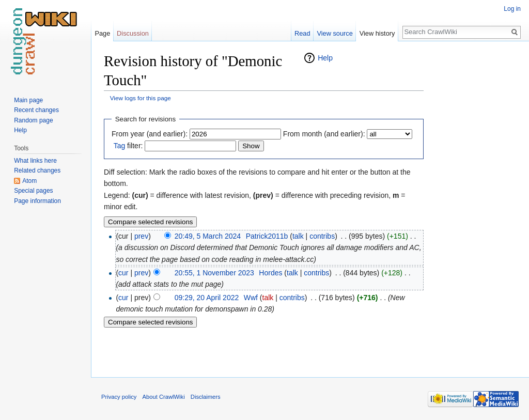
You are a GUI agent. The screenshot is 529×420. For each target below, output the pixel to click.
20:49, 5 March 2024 (208, 236)
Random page (33, 120)
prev (141, 236)
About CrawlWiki (164, 397)
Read (302, 33)
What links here (35, 161)
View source (334, 33)
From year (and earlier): (150, 134)
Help (325, 58)
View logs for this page (141, 98)
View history (377, 33)
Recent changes (36, 110)
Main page (28, 100)
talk (298, 236)
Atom (29, 181)
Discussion (133, 33)
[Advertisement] (475, 207)
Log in (512, 9)
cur (123, 273)
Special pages (33, 191)
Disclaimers (206, 397)
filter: (128, 146)
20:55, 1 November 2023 (214, 273)
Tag (120, 146)
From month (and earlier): (324, 134)
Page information (37, 201)
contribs (322, 236)
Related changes (37, 170)
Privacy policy (119, 397)
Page (102, 33)
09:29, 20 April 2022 (207, 298)
